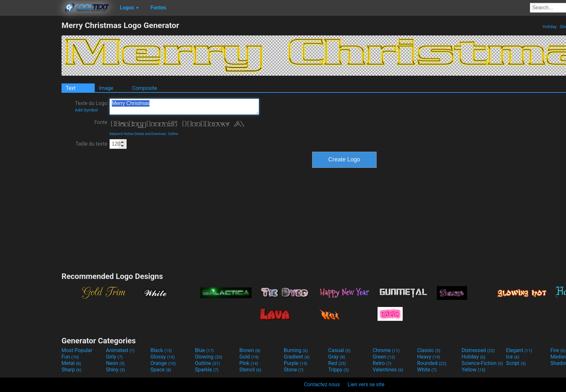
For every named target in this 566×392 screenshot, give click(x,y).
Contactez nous (322, 384)
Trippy (339, 370)
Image (106, 88)
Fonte (101, 122)
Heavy (429, 357)
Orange (163, 363)
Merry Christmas (184, 107)
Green (384, 357)
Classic (429, 350)
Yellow (474, 370)
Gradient (297, 357)
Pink (249, 363)
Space (161, 370)
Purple (296, 363)
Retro (382, 363)
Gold (249, 357)
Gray (337, 357)
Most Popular (77, 350)
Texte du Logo (91, 106)
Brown (250, 350)
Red (337, 363)
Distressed (478, 350)
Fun (70, 357)
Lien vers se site (366, 384)
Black (161, 350)
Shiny (115, 370)
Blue (204, 350)
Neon (115, 363)
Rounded (432, 363)
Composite (145, 88)
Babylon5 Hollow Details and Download (138, 134)
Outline (173, 134)
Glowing (209, 357)
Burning (296, 350)
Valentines (388, 370)
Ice (513, 357)
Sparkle (207, 370)
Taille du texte (91, 144)
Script (516, 363)
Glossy (163, 357)
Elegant (519, 350)
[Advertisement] (31, 117)
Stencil (250, 370)
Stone (294, 370)
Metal (71, 363)
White (427, 370)
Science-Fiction (482, 363)
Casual (339, 350)
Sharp (72, 370)
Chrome (386, 350)
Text (71, 88)
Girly (114, 357)
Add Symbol (86, 110)
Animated (120, 350)
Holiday (550, 27)
